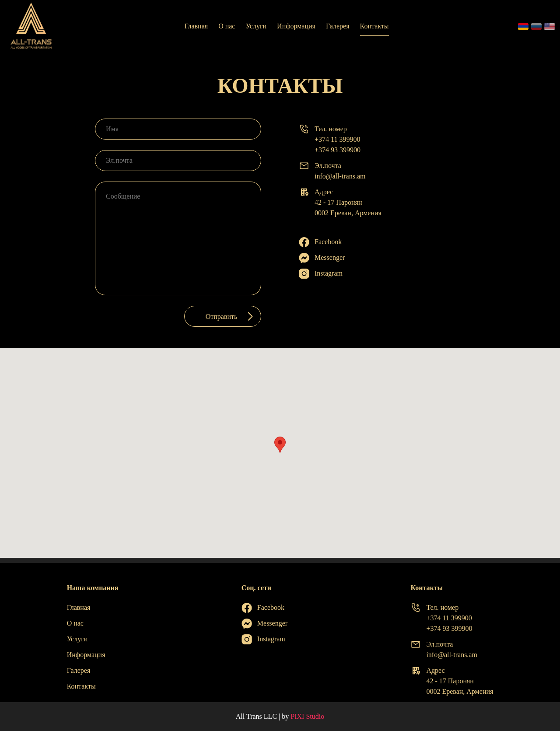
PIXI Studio (307, 716)
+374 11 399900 (337, 139)
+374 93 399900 (338, 150)
